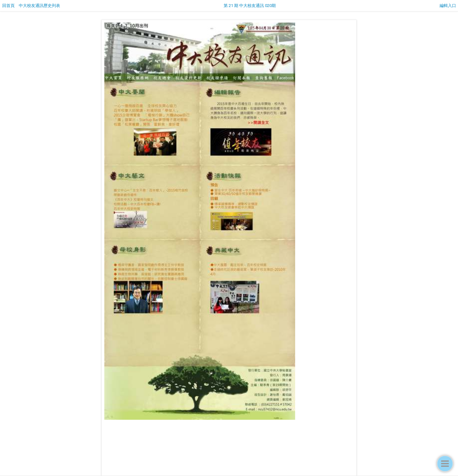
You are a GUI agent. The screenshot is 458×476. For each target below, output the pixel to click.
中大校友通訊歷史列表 (39, 6)
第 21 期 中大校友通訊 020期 (250, 6)
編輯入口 (448, 6)
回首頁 (8, 6)
